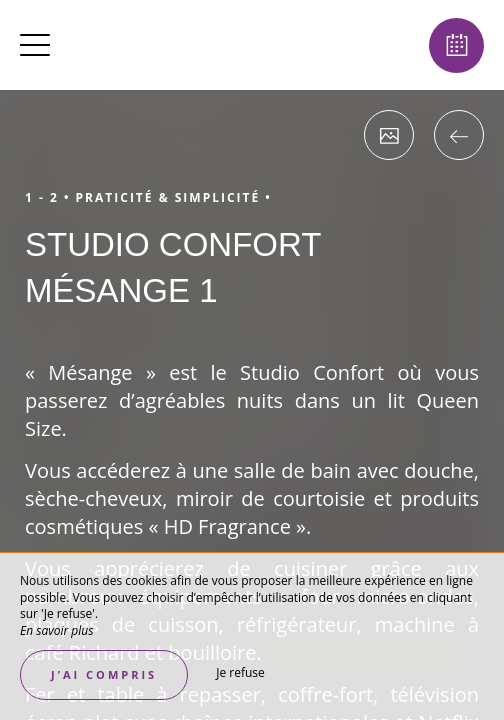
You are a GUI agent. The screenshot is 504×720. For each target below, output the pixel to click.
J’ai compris (104, 674)
